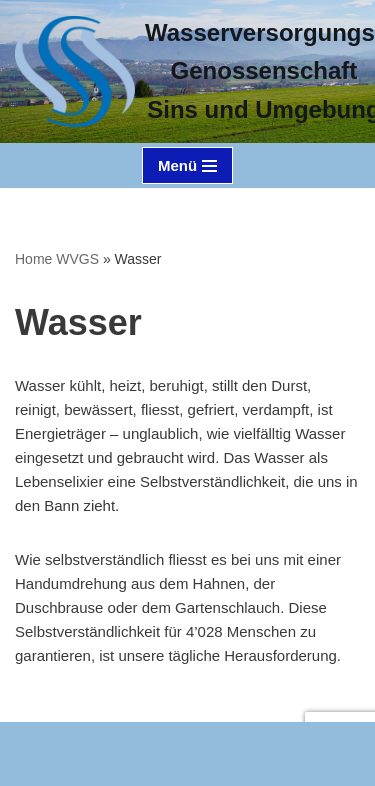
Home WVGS (57, 259)
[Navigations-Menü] (187, 165)
